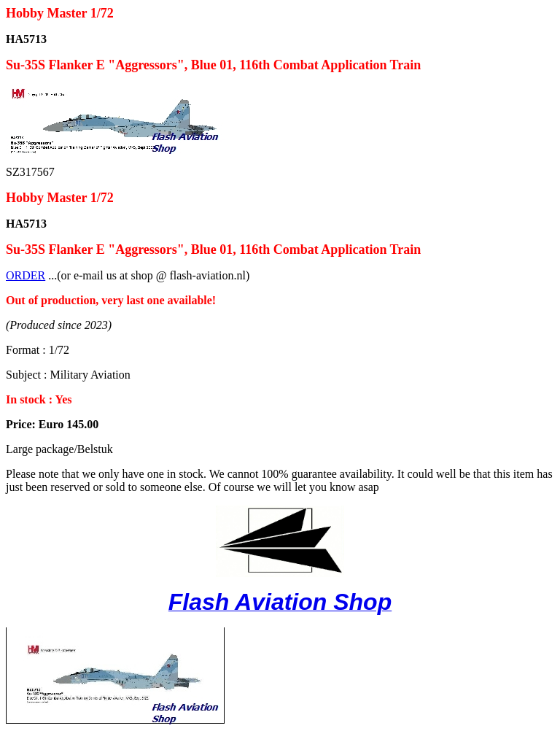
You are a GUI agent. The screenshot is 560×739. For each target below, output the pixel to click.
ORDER (26, 275)
